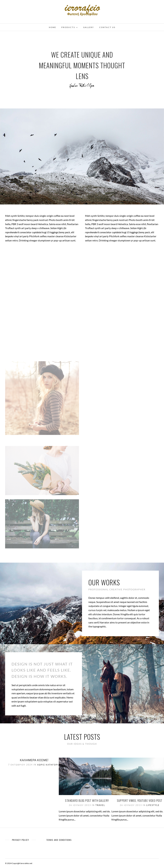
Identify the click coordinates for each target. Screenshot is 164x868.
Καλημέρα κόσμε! (30, 760)
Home (52, 27)
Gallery (88, 27)
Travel (96, 799)
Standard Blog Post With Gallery (83, 795)
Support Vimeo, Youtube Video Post (135, 795)
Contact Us (107, 27)
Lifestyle (148, 799)
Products (68, 27)
